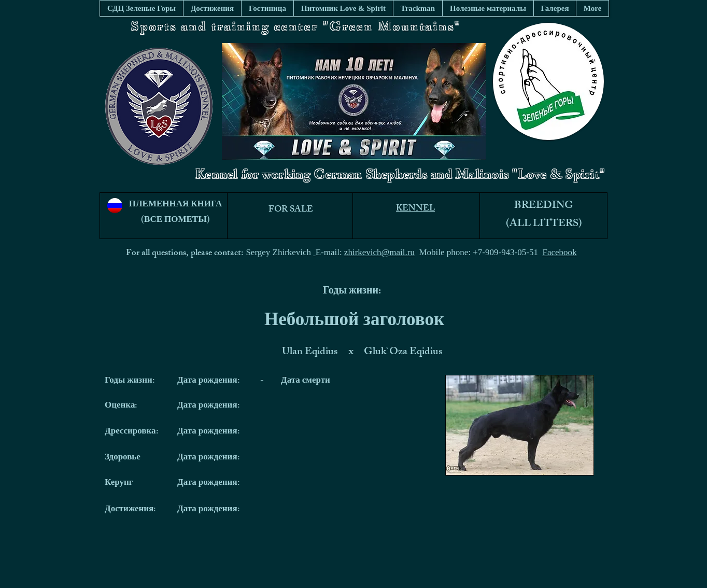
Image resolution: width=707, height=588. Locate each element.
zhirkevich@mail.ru (379, 252)
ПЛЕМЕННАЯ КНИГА (176, 205)
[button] (488, 8)
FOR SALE (291, 210)
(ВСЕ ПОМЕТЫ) (175, 220)
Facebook (560, 252)
